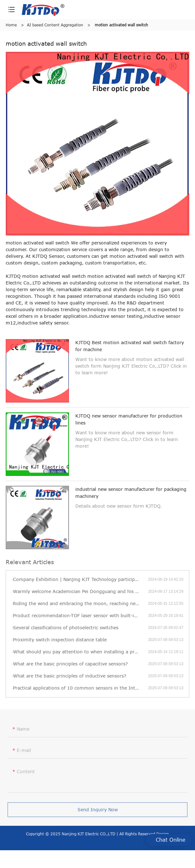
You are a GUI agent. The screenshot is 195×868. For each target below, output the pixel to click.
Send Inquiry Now (98, 811)
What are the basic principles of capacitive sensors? (70, 664)
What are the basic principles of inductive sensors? (70, 676)
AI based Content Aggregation (55, 25)
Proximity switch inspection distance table (60, 640)
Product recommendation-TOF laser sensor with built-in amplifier (80, 615)
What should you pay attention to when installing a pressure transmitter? (80, 652)
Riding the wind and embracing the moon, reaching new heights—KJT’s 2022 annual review (80, 603)
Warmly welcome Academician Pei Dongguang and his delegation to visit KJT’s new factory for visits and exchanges (80, 591)
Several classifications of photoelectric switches (66, 628)
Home (11, 25)
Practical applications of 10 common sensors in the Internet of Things (80, 688)
